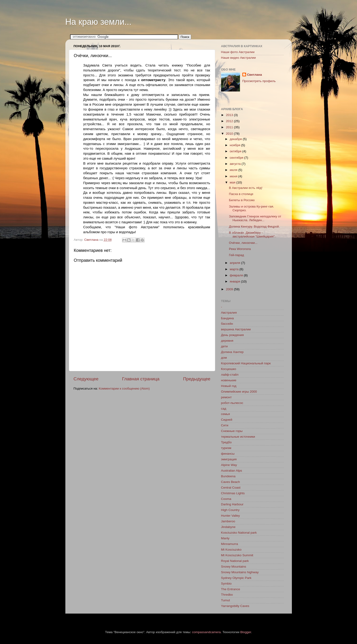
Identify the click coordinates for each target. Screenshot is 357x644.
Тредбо (226, 442)
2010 (230, 134)
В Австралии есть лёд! (246, 188)
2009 (230, 289)
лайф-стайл (230, 375)
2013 (230, 115)
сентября (237, 158)
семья (226, 414)
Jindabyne (228, 527)
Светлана (254, 75)
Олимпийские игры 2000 (239, 392)
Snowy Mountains (234, 567)
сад (224, 409)
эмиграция (229, 459)
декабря (236, 139)
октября (236, 151)
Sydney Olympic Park (236, 578)
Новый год (229, 386)
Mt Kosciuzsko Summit (237, 555)
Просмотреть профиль (259, 81)
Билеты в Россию (242, 200)
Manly (225, 538)
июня (234, 176)
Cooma (226, 499)
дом (224, 358)
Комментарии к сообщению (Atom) (124, 388)
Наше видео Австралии (239, 58)
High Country (230, 510)
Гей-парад (236, 255)
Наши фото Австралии (238, 52)
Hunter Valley (231, 516)
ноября (235, 145)
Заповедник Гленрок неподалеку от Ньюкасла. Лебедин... (255, 218)
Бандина (227, 318)
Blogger (246, 632)
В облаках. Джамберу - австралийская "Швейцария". (252, 235)
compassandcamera (206, 632)
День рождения (232, 335)
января (235, 281)
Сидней (227, 420)
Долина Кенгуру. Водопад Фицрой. (254, 226)
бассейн (227, 324)
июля (234, 170)
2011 (230, 127)
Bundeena (228, 476)
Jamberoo (228, 521)
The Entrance (231, 589)
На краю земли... (99, 22)
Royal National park (235, 561)
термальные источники (238, 437)
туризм (226, 448)
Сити (225, 425)
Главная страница (141, 379)
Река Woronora (240, 249)
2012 (230, 121)
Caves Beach (231, 482)
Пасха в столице (241, 194)
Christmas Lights (233, 493)
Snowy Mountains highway (240, 572)
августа (236, 164)
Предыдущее (197, 379)
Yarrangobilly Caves (235, 606)
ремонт (226, 397)
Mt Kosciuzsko (231, 550)
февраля (237, 275)
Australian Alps (232, 471)
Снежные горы (232, 431)
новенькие (229, 380)
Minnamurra (230, 544)
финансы (228, 454)
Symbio (226, 584)
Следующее (86, 379)
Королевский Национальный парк (246, 363)
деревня (227, 341)
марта (235, 269)
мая (233, 182)
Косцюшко (229, 369)
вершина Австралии (236, 329)
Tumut (226, 600)
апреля (235, 263)
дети (225, 346)
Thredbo (227, 595)
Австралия (229, 313)
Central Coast (231, 488)
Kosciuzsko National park (239, 533)
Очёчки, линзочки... (243, 243)
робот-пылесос (232, 403)
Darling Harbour (232, 504)
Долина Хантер (232, 352)
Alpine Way (229, 465)
